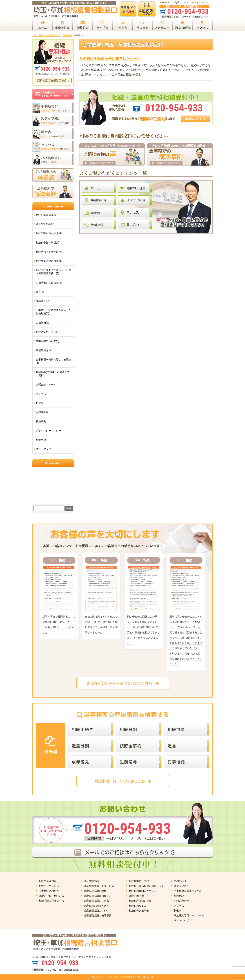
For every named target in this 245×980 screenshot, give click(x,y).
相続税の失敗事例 (139, 911)
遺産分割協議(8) (45, 224)
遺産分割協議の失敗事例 (98, 915)
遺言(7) (40, 292)
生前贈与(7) (42, 323)
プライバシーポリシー (48, 431)
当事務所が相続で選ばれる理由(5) (54, 361)
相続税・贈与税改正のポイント (146, 886)
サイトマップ (201, 2)
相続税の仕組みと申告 (141, 891)
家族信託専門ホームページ (189, 915)
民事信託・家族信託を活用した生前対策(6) (54, 312)
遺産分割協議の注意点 (96, 901)
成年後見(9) (42, 301)
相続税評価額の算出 (140, 901)
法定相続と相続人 (49, 891)
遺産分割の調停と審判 (96, 906)
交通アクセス (182, 2)
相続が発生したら (49, 886)
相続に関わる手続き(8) (49, 233)
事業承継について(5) (47, 341)
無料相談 (179, 896)
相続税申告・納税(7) (47, 243)
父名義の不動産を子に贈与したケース (110, 59)
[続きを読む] (134, 74)
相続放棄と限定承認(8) (49, 261)
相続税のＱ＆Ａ (138, 906)
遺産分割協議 (91, 881)
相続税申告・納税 (139, 881)
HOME (166, 2)
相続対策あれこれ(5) (47, 332)
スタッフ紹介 (181, 886)
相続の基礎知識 (48, 881)
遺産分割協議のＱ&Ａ (96, 911)
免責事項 (41, 440)
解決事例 (41, 421)
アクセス (41, 394)
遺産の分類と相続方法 (51, 896)
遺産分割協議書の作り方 (98, 896)
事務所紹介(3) (44, 350)
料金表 (40, 403)
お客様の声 (42, 412)
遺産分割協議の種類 (95, 891)
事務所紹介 (180, 881)
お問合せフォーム (46, 384)
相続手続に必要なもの (51, 901)
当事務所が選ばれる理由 (188, 891)
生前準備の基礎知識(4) (49, 283)
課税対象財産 (136, 896)
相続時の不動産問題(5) (49, 252)
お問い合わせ (181, 901)
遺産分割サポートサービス (99, 886)
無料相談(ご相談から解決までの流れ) (53, 374)
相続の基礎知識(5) (46, 215)
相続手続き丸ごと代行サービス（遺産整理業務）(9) (54, 272)
